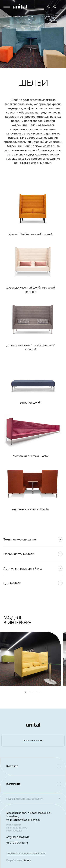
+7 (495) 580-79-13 (18, 837)
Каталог (19, 16)
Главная (8, 16)
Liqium (27, 860)
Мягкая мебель (29, 18)
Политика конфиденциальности (26, 853)
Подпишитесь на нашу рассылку (24, 799)
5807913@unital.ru (17, 843)
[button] (25, 692)
